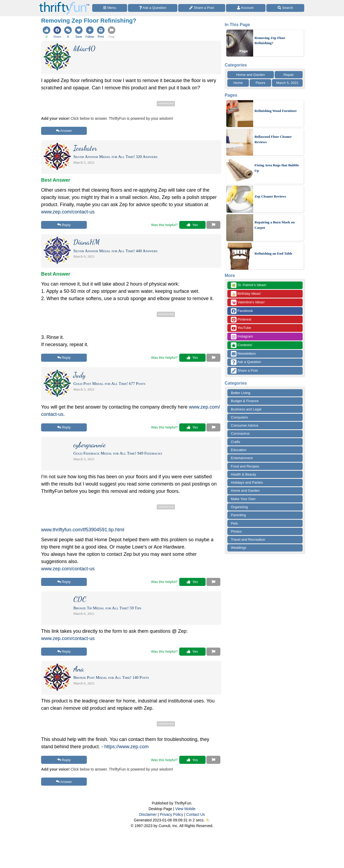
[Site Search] (285, 8)
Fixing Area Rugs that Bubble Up (277, 168)
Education (239, 450)
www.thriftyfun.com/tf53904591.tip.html (83, 530)
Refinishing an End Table (273, 253)
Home (238, 83)
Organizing (239, 507)
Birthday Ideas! (246, 294)
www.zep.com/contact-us (68, 212)
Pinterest (241, 320)
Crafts (236, 442)
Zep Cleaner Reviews (270, 196)
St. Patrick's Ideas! (249, 285)
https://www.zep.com (126, 747)
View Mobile (185, 809)
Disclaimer (148, 814)
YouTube (241, 328)
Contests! (242, 345)
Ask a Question (246, 362)
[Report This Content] (213, 225)
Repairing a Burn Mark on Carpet (275, 225)
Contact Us (196, 814)
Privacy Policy (171, 814)
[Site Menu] (110, 8)
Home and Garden (251, 75)
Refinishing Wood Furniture (276, 111)
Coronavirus (240, 433)
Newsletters (243, 354)
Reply (64, 225)
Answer (64, 131)
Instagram (242, 337)
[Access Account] (246, 8)
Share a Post (244, 371)
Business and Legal (246, 409)
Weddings (239, 548)
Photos (236, 531)
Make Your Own (243, 499)
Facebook (242, 311)
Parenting (238, 515)
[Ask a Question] (153, 8)
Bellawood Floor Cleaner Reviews (273, 139)
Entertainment (242, 458)
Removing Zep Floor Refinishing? (270, 41)
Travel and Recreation (248, 540)
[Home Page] (64, 3)
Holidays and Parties (247, 482)
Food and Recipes (245, 466)
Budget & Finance (245, 401)
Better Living (241, 393)
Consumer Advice (245, 425)
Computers (239, 417)
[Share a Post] (202, 8)
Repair (289, 75)
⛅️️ (208, 820)
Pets (234, 523)
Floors (260, 83)
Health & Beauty (243, 474)
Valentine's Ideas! (248, 302)
